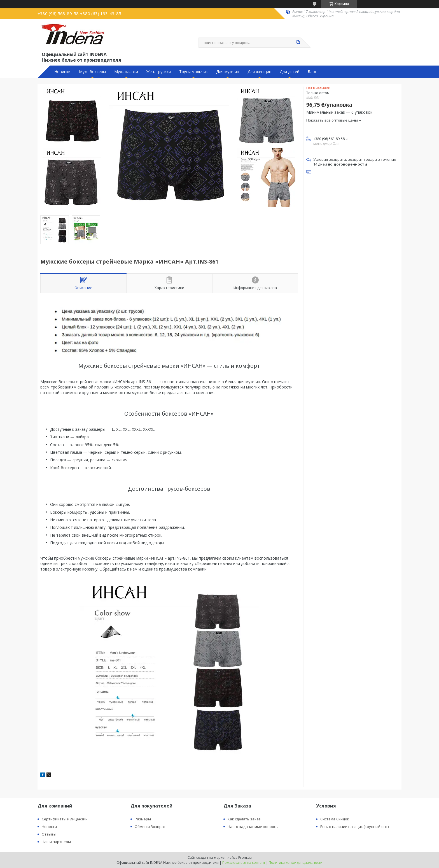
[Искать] (298, 43)
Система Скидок (335, 819)
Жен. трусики (159, 72)
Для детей (289, 72)
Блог (312, 72)
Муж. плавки (126, 72)
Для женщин (259, 72)
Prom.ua (245, 857)
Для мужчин (228, 72)
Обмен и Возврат (150, 827)
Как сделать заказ (244, 819)
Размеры (143, 819)
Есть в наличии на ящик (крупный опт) (354, 827)
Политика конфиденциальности (296, 863)
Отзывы (49, 834)
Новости (49, 827)
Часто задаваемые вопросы (253, 827)
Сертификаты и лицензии (65, 819)
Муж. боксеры (92, 72)
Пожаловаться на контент (244, 863)
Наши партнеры (56, 842)
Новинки (62, 72)
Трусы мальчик (193, 72)
